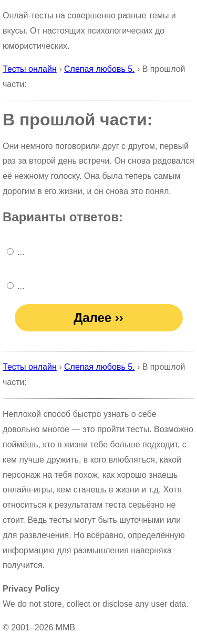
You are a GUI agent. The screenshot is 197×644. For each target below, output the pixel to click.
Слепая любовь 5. (99, 69)
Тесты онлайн (30, 69)
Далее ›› (98, 318)
